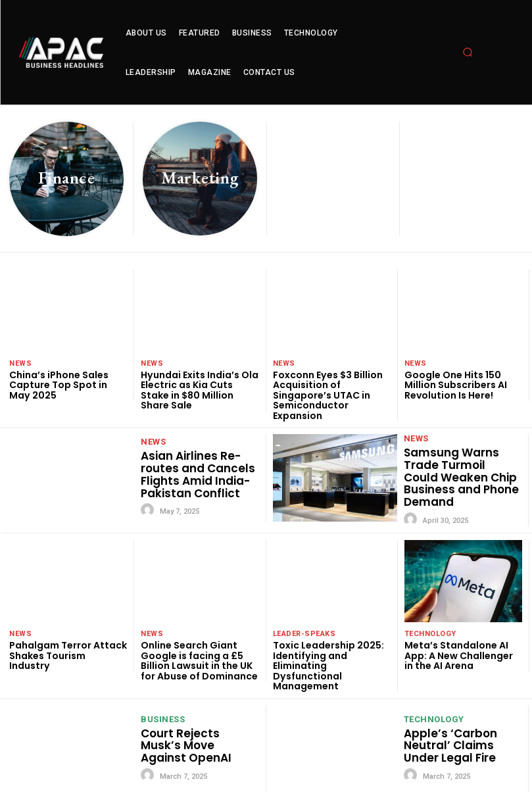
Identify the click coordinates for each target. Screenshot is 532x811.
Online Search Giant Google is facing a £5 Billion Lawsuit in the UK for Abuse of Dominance (199, 660)
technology (430, 634)
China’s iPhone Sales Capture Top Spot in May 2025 (59, 385)
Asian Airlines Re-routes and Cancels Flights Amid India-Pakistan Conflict (198, 474)
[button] (468, 52)
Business (163, 718)
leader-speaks (304, 634)
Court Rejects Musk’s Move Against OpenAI (186, 744)
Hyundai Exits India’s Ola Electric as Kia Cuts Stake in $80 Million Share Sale (199, 390)
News (20, 363)
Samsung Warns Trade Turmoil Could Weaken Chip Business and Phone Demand (461, 477)
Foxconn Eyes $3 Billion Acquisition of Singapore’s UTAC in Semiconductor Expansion (327, 395)
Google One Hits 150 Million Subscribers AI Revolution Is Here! (456, 385)
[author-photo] (149, 510)
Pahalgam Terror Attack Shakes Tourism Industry (68, 655)
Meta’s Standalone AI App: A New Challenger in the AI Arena (459, 655)
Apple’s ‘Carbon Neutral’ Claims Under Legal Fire (450, 744)
